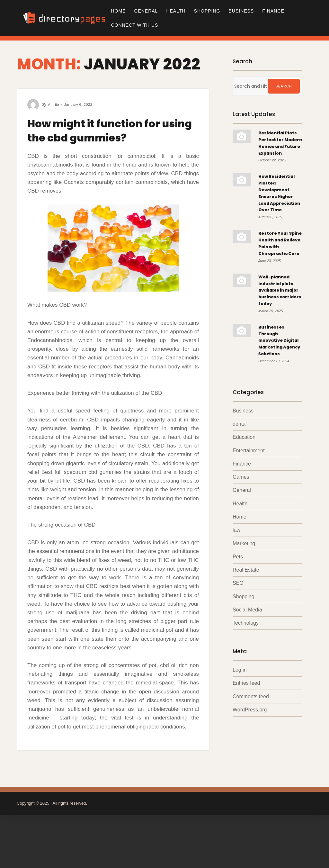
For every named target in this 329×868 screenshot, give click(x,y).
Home (118, 11)
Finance (273, 11)
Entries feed (246, 751)
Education (244, 500)
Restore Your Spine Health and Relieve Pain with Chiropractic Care (276, 278)
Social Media (247, 677)
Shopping (207, 11)
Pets (238, 622)
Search (284, 86)
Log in (240, 737)
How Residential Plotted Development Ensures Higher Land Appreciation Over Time (279, 214)
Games (241, 541)
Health (176, 11)
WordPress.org (250, 778)
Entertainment (249, 514)
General (146, 11)
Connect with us (134, 25)
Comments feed (251, 765)
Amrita (54, 104)
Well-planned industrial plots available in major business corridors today (280, 335)
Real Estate (246, 636)
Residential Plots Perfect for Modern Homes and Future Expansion (277, 149)
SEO (238, 650)
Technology (246, 690)
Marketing (244, 609)
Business (241, 11)
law (236, 595)
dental (240, 487)
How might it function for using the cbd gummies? (110, 130)
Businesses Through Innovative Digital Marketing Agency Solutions (274, 395)
